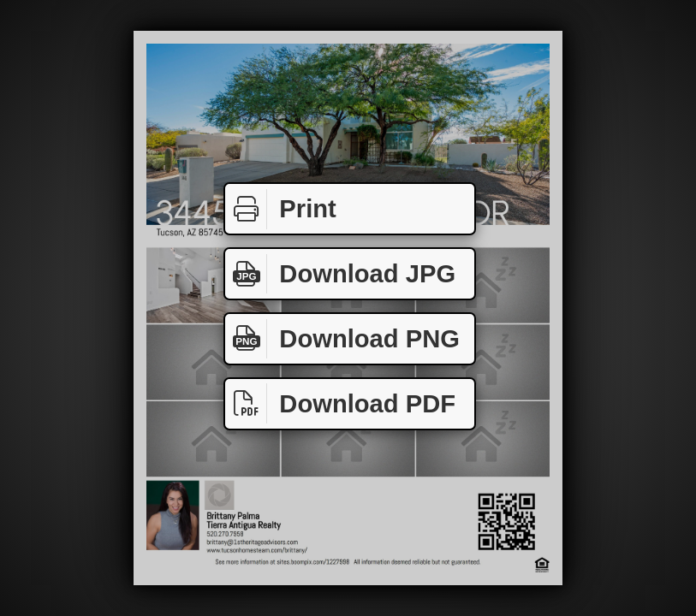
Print (281, 209)
